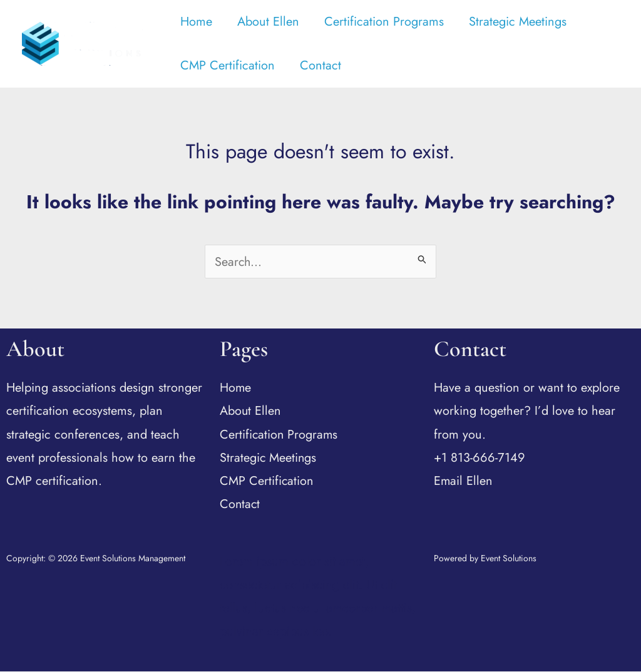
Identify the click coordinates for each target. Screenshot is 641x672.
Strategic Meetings (518, 22)
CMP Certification (228, 65)
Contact (320, 65)
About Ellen (268, 22)
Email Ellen (464, 481)
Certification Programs (384, 22)
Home (196, 22)
